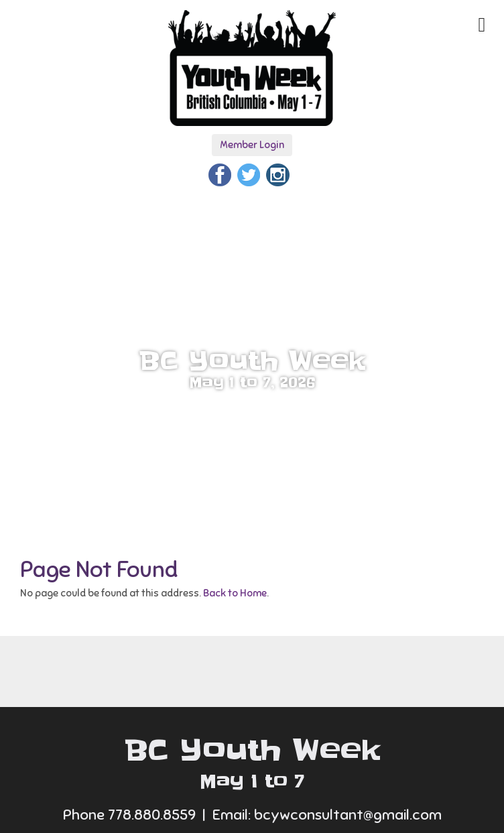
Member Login (252, 145)
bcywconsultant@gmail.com (348, 815)
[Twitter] (249, 173)
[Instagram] (277, 173)
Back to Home (235, 593)
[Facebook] (220, 173)
